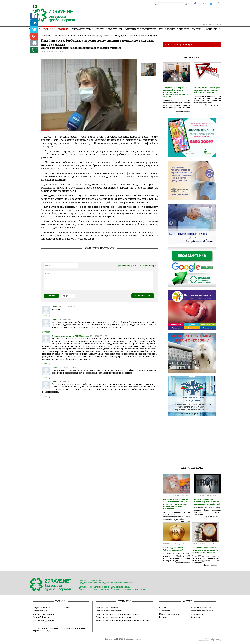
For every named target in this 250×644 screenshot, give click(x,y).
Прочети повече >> (183, 112)
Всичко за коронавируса (179, 44)
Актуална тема (82, 29)
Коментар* (99, 281)
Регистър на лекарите (107, 608)
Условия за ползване (201, 608)
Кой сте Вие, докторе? (174, 29)
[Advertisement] (162, 14)
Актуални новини (41, 608)
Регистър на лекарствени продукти (114, 617)
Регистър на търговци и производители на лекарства (123, 620)
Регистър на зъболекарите (109, 611)
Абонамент (165, 611)
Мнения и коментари (141, 29)
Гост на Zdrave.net (42, 617)
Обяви (67, 608)
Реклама (163, 617)
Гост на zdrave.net (109, 29)
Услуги (197, 29)
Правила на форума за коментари (136, 266)
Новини (49, 29)
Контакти (213, 29)
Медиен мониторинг (170, 614)
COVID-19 (63, 29)
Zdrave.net (109, 639)
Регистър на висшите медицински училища (118, 614)
